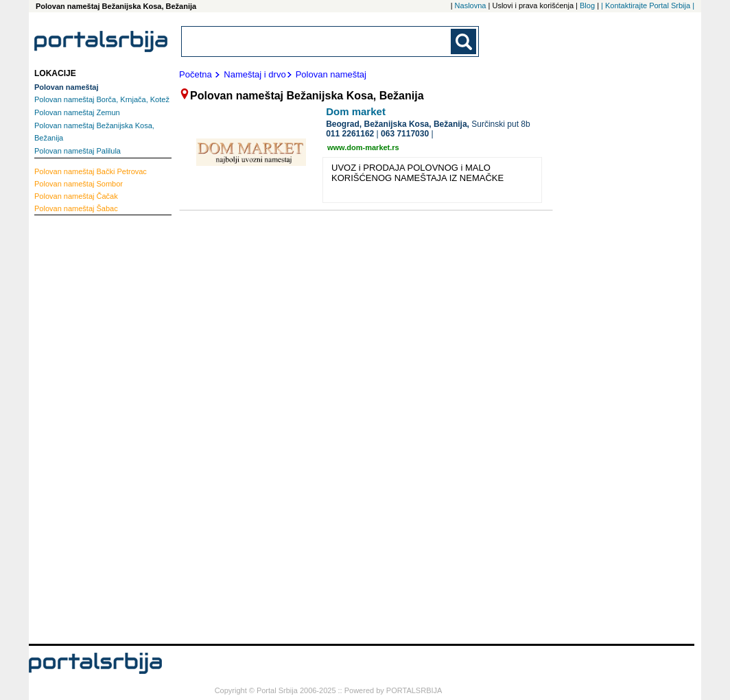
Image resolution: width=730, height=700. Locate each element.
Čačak (76, 196)
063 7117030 (405, 134)
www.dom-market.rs (363, 147)
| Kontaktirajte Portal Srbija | (648, 5)
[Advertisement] (89, 428)
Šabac (76, 208)
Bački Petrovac (91, 171)
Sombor (79, 184)
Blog (587, 5)
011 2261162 (350, 134)
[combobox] (317, 41)
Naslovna (471, 5)
